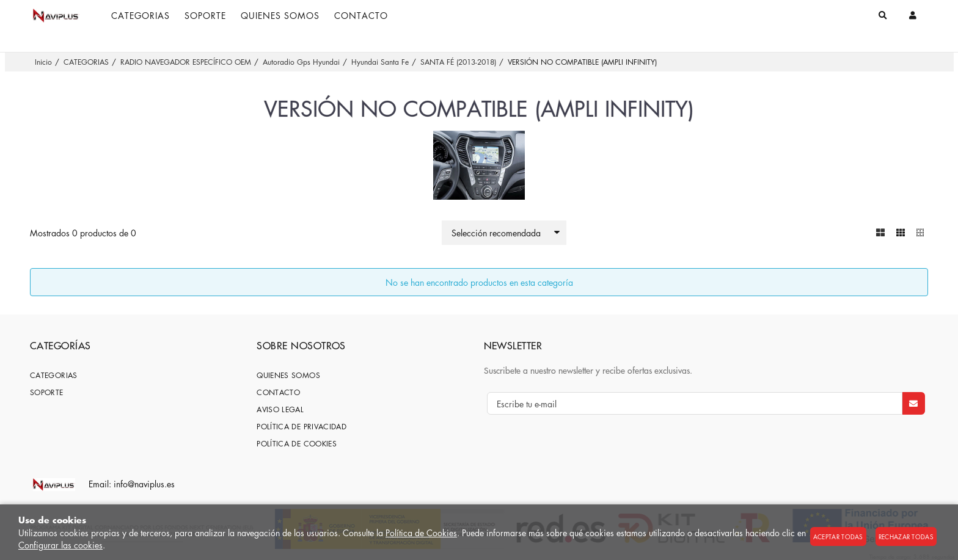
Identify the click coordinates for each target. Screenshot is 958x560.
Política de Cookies (421, 533)
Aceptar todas (838, 536)
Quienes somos (288, 375)
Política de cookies (297, 444)
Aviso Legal (280, 409)
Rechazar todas (906, 536)
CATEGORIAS (54, 375)
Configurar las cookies (60, 545)
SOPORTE (47, 392)
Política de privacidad (302, 427)
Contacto (278, 392)
